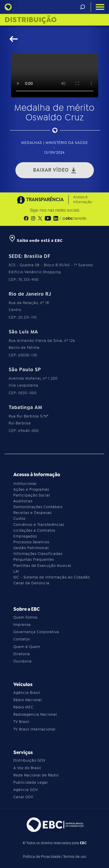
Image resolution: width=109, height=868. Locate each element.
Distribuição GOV (30, 760)
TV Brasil (21, 722)
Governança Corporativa (36, 632)
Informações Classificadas (38, 554)
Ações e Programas (31, 490)
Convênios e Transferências (39, 525)
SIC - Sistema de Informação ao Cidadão (52, 577)
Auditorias (23, 501)
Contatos (22, 639)
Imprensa (22, 625)
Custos (19, 519)
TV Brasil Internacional (34, 729)
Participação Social (32, 495)
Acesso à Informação (83, 200)
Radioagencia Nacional (35, 715)
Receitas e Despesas (33, 513)
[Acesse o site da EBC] (55, 825)
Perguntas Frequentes (34, 560)
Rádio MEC (23, 707)
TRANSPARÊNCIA (40, 200)
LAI (16, 571)
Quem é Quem (27, 647)
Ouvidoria (23, 661)
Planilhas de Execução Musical (42, 566)
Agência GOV (26, 790)
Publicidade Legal (31, 783)
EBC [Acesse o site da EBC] (83, 843)
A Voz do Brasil (27, 768)
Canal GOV (23, 797)
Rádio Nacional (28, 700)
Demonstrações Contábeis (38, 507)
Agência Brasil (27, 693)
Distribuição (31, 20)
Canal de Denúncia (31, 583)
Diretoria (22, 654)
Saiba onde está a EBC (36, 241)
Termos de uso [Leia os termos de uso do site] (75, 857)
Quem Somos (25, 617)
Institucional (25, 484)
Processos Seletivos (31, 542)
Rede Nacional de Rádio (36, 775)
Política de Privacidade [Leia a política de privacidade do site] (42, 857)
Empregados (25, 536)
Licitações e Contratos (34, 531)
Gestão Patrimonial (31, 548)
